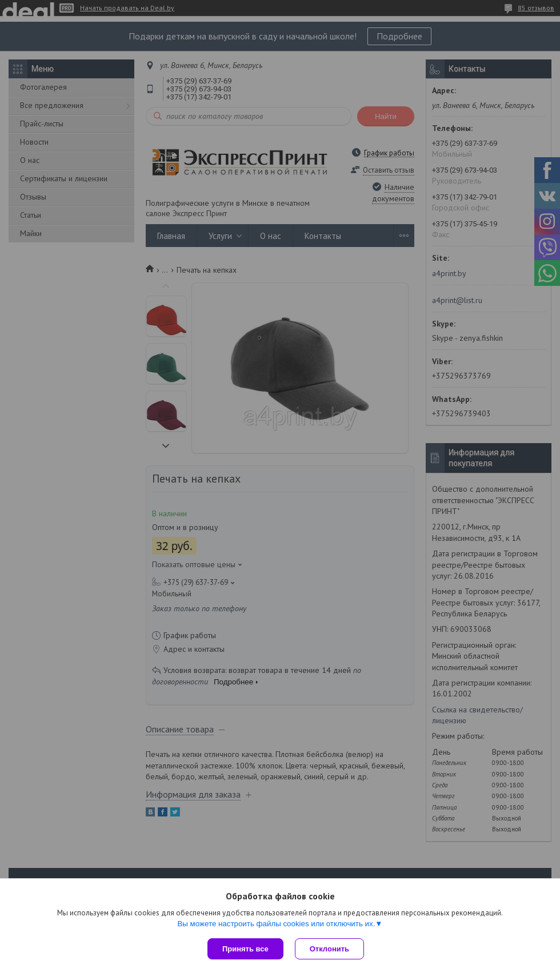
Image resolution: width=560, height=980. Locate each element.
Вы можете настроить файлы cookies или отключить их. (276, 924)
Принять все (245, 949)
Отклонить (329, 949)
